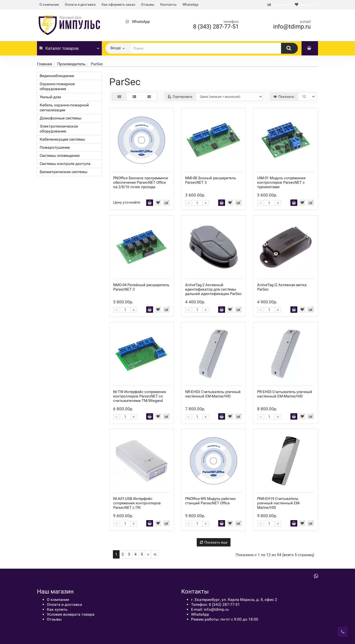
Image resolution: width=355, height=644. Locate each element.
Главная (44, 64)
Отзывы (148, 4)
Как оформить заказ (118, 4)
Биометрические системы (63, 172)
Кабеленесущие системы (62, 139)
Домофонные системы (61, 118)
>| (155, 554)
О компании (49, 4)
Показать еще (214, 542)
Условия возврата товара (71, 614)
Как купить (57, 609)
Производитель (71, 64)
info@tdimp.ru (292, 27)
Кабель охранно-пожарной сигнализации (64, 107)
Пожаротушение (55, 147)
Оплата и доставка (80, 4)
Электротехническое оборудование (59, 129)
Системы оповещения (60, 156)
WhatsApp (190, 4)
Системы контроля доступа (65, 164)
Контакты (168, 4)
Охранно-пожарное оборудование (57, 86)
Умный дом (50, 97)
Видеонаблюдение (57, 76)
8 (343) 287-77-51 (216, 27)
